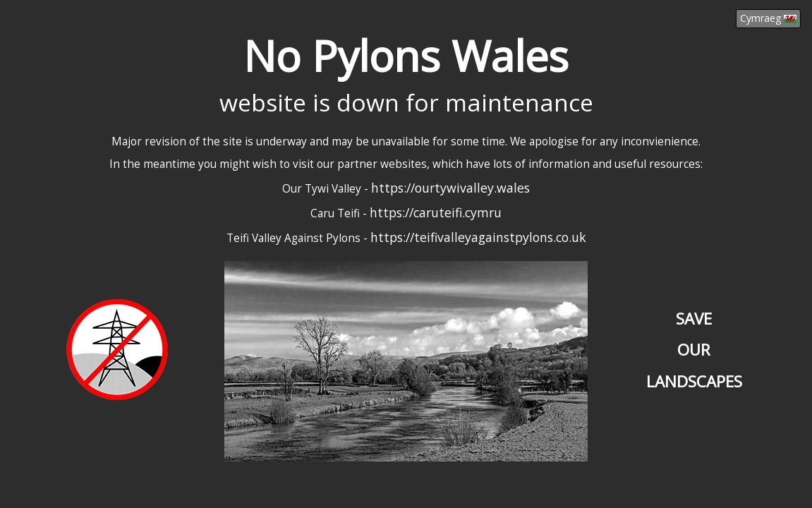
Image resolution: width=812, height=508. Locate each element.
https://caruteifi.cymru (436, 212)
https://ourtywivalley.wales (450, 188)
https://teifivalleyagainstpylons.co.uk (478, 237)
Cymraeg (768, 18)
